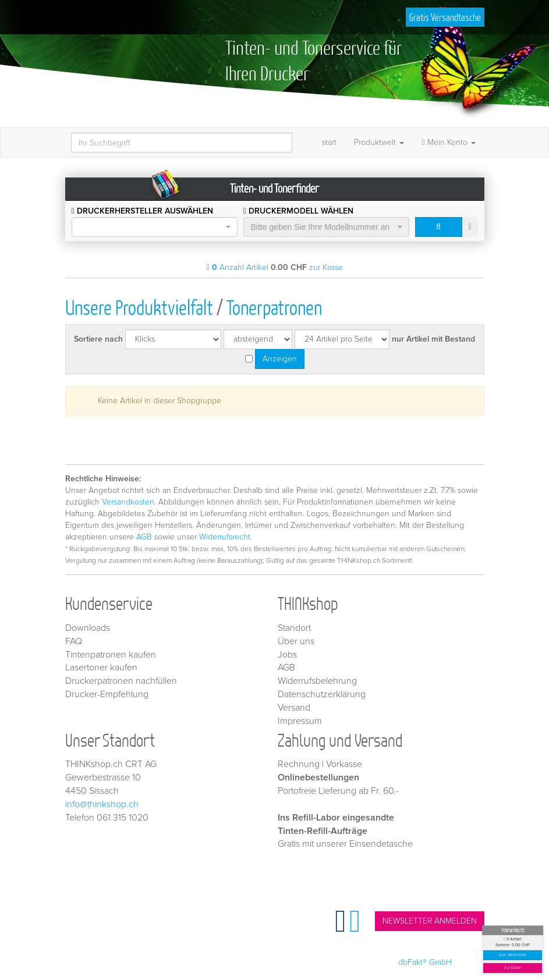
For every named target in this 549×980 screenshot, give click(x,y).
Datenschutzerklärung (322, 694)
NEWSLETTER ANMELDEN (430, 921)
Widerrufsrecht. (226, 537)
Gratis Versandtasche (445, 17)
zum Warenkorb (513, 955)
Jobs (287, 655)
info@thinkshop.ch (102, 804)
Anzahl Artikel (240, 267)
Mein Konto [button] (448, 142)
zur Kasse (513, 968)
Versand (294, 708)
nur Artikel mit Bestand (433, 339)
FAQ (74, 641)
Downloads (88, 628)
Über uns (296, 641)
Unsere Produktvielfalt (139, 307)
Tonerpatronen (274, 307)
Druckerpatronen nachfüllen (121, 681)
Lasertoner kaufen (101, 667)
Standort (294, 628)
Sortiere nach (98, 339)
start (329, 142)
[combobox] (155, 227)
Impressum (300, 721)
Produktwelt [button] (379, 142)
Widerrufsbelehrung (317, 681)
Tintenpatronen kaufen (111, 655)
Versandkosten (128, 502)
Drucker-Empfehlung (107, 694)
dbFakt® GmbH (425, 962)
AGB (144, 537)
